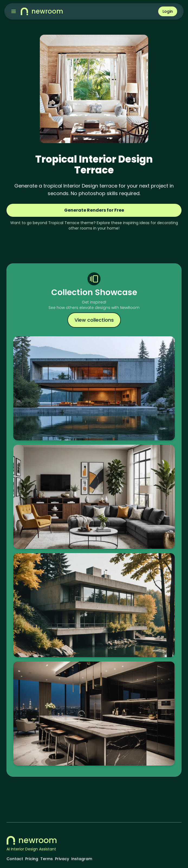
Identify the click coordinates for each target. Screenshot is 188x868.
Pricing (32, 859)
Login (168, 11)
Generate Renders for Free (94, 210)
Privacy (62, 859)
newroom (32, 840)
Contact (15, 859)
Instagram (82, 859)
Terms (47, 859)
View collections (94, 320)
